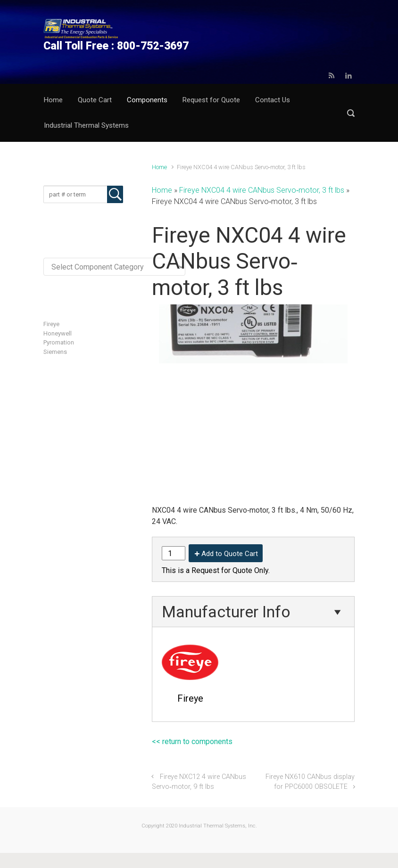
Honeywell (58, 333)
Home (159, 167)
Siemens (55, 352)
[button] (351, 113)
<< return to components (192, 741)
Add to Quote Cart (230, 554)
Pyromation (59, 342)
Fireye (51, 324)
